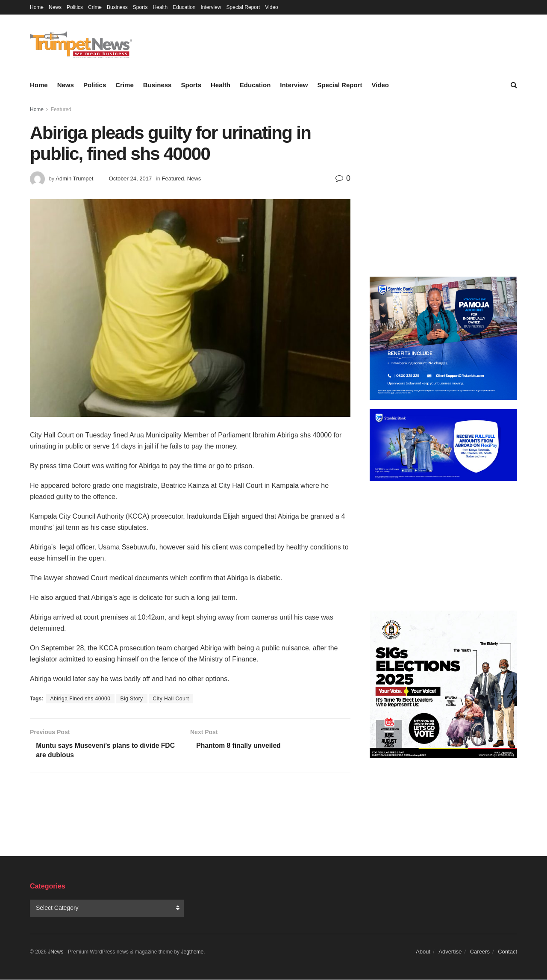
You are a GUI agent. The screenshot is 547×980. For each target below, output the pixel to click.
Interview (211, 7)
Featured (61, 109)
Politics (75, 7)
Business (117, 7)
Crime (95, 7)
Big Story (131, 699)
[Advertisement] (443, 188)
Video (271, 7)
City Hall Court (171, 699)
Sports (140, 7)
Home (37, 7)
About (423, 952)
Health (160, 7)
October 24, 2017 (130, 179)
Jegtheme (192, 953)
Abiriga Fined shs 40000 (80, 699)
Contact (507, 952)
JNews (56, 953)
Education (184, 7)
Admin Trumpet (74, 179)
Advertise (450, 952)
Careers (480, 952)
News (55, 7)
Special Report (243, 7)
